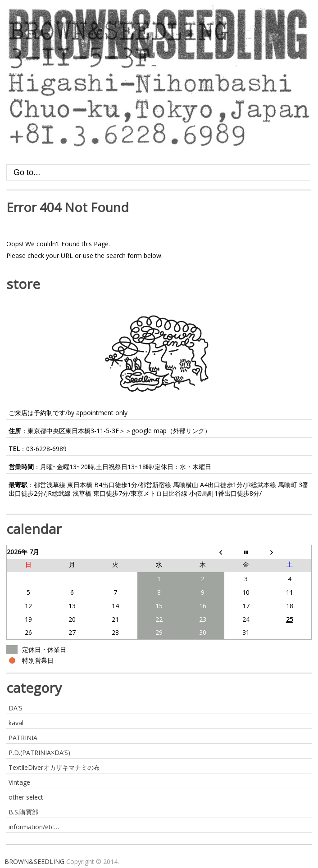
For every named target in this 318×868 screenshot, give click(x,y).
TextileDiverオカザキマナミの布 (54, 767)
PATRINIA (23, 738)
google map (149, 431)
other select (26, 797)
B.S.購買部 (23, 812)
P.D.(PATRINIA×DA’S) (39, 753)
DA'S (16, 708)
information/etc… (34, 827)
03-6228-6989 (46, 449)
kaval (16, 723)
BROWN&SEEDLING (34, 861)
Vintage (19, 782)
